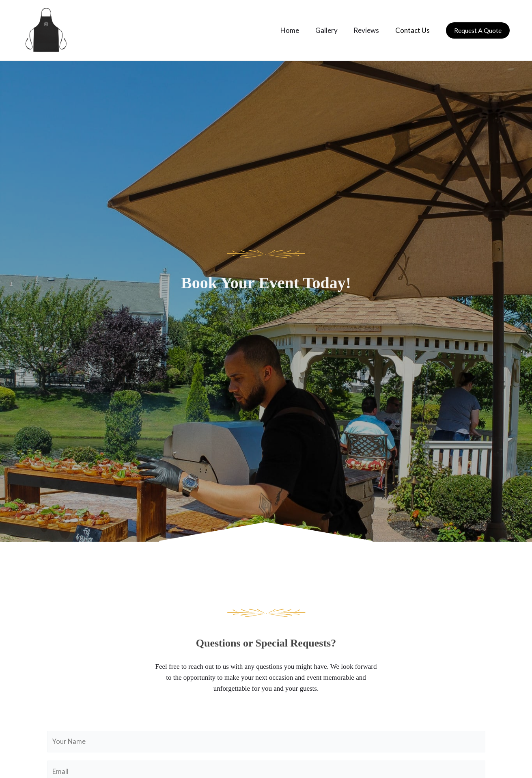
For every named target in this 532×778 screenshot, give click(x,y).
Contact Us (414, 30)
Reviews (370, 30)
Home (298, 30)
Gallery (332, 30)
